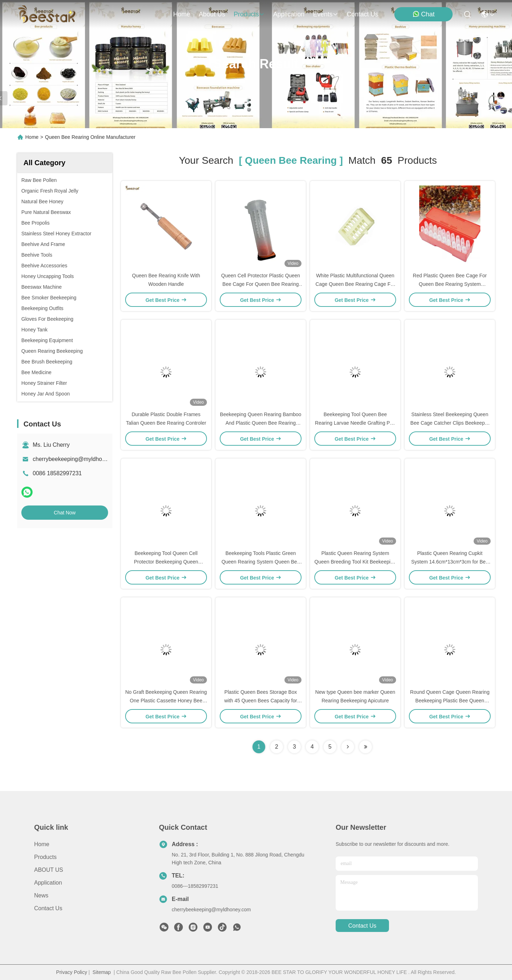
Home (182, 14)
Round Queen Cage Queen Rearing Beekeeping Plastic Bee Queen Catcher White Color (450, 701)
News (41, 895)
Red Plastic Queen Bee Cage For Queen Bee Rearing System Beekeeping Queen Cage (450, 284)
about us (212, 14)
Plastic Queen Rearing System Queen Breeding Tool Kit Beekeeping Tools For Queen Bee (355, 562)
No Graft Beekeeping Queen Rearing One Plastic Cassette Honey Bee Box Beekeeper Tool (166, 701)
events (326, 14)
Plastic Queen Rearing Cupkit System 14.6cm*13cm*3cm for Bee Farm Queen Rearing (450, 562)
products (249, 14)
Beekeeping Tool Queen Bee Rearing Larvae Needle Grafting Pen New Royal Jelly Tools (355, 423)
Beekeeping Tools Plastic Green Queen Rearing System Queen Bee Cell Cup (261, 562)
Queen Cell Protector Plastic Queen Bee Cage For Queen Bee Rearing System (261, 284)
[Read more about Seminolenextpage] (348, 747)
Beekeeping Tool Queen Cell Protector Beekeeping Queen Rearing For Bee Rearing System (166, 562)
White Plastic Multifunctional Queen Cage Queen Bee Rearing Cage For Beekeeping (355, 284)
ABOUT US (49, 870)
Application (48, 883)
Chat (423, 14)
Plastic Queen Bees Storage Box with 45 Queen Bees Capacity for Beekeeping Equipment (261, 701)
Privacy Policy (72, 972)
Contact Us (48, 908)
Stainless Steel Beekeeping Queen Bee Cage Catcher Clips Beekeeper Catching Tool (450, 423)
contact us (362, 14)
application (289, 14)
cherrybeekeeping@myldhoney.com (78, 459)
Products (45, 857)
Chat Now (65, 513)
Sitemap (102, 972)
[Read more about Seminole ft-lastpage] (366, 747)
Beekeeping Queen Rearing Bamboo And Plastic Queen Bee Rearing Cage (261, 423)
